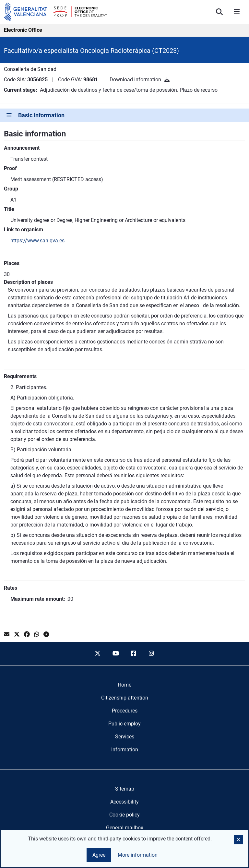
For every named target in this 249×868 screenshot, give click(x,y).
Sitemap (125, 789)
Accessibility (124, 802)
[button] (238, 840)
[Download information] (167, 80)
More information (138, 855)
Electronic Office (23, 30)
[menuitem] (124, 685)
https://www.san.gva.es (37, 241)
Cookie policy (124, 815)
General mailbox (125, 828)
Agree (99, 855)
